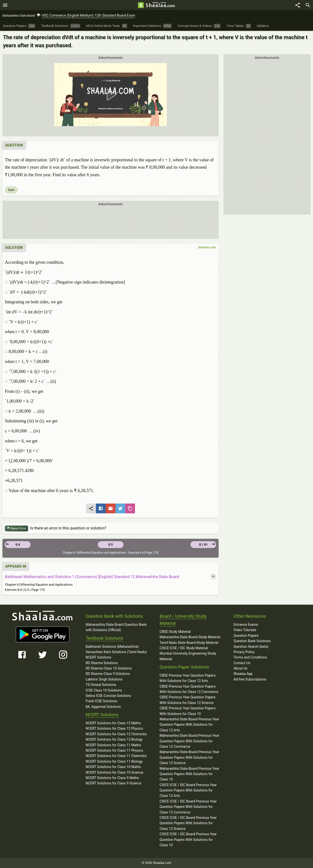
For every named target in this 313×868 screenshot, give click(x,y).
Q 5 (111, 545)
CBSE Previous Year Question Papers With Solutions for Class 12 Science (188, 700)
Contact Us (242, 663)
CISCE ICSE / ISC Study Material (184, 648)
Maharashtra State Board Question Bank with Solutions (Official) (116, 627)
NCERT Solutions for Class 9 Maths (112, 778)
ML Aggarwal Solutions (103, 707)
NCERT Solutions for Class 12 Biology (114, 739)
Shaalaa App (243, 674)
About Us (240, 668)
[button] (111, 95)
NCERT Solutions (98, 657)
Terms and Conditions (250, 657)
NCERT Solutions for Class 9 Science (113, 783)
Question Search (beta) (251, 647)
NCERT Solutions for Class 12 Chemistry (116, 734)
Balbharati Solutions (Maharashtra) (112, 647)
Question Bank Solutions (252, 641)
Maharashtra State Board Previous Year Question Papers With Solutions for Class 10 (190, 774)
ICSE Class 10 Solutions (104, 690)
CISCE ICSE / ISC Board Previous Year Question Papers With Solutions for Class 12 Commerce (188, 807)
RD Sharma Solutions (102, 663)
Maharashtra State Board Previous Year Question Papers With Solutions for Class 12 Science (190, 757)
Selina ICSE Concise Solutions (108, 696)
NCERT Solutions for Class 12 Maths (113, 723)
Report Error (17, 529)
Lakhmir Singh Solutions (104, 679)
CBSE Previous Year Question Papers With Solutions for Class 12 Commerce (189, 689)
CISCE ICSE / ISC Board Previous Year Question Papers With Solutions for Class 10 (188, 840)
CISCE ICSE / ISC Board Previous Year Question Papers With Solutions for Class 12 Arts (188, 790)
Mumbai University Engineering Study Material (188, 656)
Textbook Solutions (104, 638)
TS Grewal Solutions (101, 685)
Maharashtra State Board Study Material (190, 637)
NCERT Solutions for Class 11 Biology (114, 761)
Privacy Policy (244, 652)
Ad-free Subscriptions (250, 679)
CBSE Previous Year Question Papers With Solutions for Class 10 (188, 711)
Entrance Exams (246, 625)
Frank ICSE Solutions (101, 701)
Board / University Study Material (183, 620)
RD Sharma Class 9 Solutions (108, 674)
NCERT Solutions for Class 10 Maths (113, 767)
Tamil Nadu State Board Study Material (189, 643)
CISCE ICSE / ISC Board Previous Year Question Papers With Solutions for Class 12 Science (188, 823)
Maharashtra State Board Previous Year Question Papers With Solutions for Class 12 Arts (190, 725)
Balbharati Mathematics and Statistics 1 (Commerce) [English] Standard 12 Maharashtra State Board (92, 577)
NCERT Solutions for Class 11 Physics (114, 750)
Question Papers (246, 636)
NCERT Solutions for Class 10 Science (114, 772)
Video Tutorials (245, 630)
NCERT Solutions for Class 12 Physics (114, 728)
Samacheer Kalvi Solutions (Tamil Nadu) (116, 652)
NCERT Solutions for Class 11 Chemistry (116, 756)
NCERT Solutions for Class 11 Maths (113, 745)
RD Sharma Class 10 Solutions (109, 668)
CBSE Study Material (175, 632)
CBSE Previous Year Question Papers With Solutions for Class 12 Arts (188, 678)
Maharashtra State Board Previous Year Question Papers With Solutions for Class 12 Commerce (190, 741)
